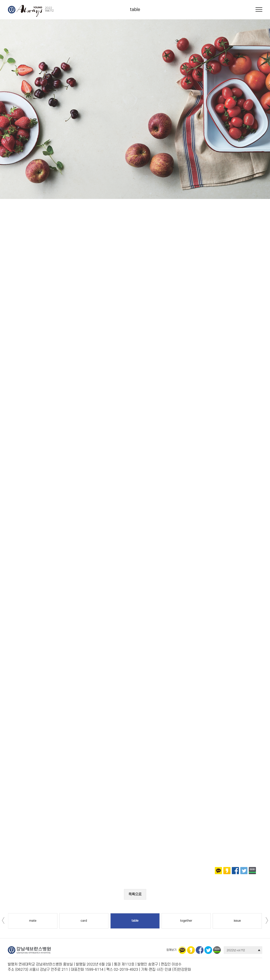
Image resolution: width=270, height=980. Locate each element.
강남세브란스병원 (12, 10)
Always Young (29, 11)
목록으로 (135, 894)
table (135, 10)
